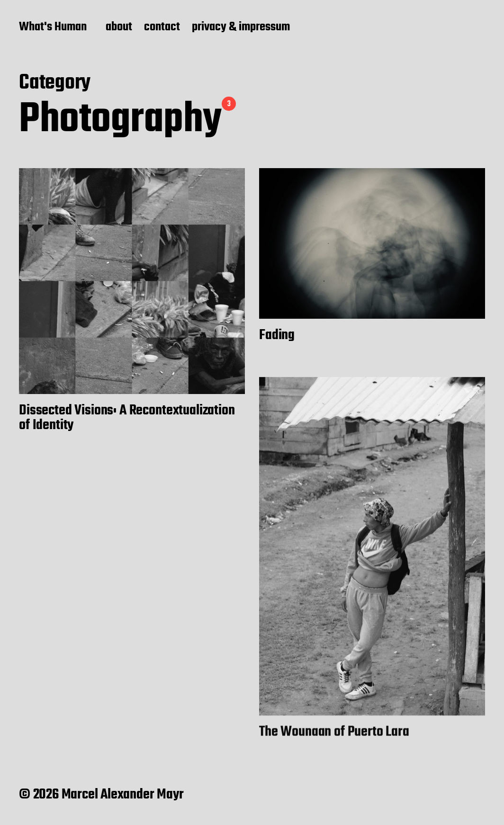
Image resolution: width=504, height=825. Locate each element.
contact (162, 27)
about (119, 27)
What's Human (53, 27)
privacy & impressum (241, 27)
